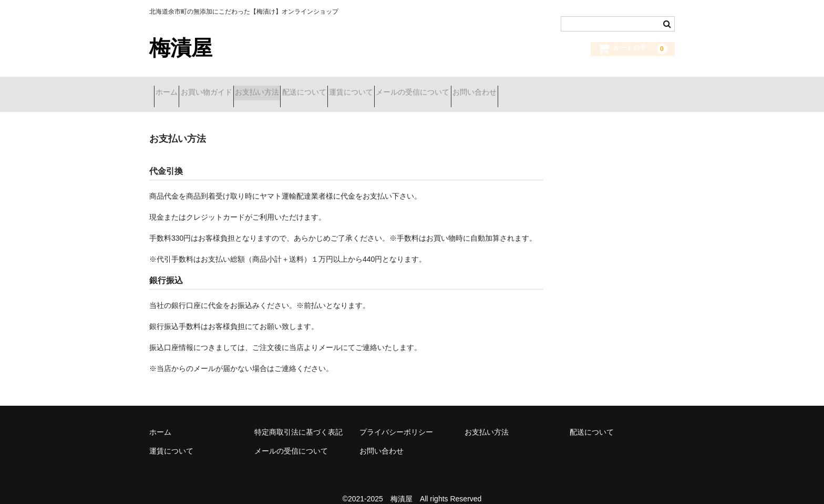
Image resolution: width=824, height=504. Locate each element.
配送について (365, 88)
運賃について (430, 88)
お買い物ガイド (230, 88)
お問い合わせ (591, 88)
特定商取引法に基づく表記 (298, 418)
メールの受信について (511, 88)
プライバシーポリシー (396, 418)
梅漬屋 (181, 48)
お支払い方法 (299, 88)
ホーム (171, 88)
